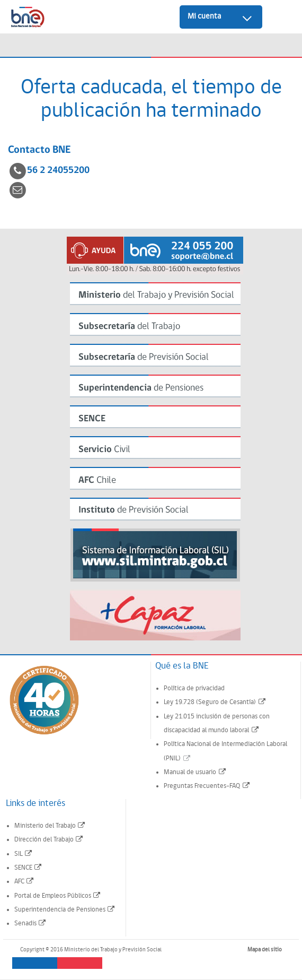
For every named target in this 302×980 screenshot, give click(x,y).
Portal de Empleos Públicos (58, 896)
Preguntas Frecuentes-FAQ (207, 786)
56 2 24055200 (58, 171)
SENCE (29, 868)
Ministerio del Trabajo (50, 826)
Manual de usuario (195, 772)
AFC (25, 882)
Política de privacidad (194, 688)
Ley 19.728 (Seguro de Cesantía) (215, 702)
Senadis (31, 923)
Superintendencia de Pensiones (65, 910)
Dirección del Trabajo (49, 840)
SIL (24, 854)
